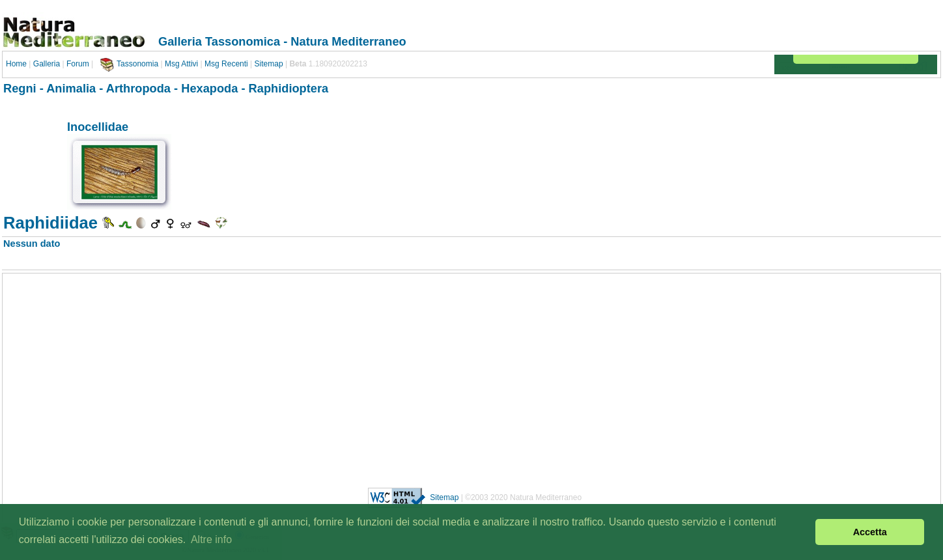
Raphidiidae (50, 223)
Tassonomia (137, 64)
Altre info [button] (211, 539)
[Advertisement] (471, 376)
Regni (20, 88)
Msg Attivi (181, 64)
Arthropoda (138, 88)
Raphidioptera (289, 88)
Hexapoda (209, 88)
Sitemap (269, 64)
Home (16, 64)
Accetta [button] (870, 532)
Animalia (71, 88)
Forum (78, 64)
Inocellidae (98, 127)
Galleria (47, 64)
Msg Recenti (226, 64)
